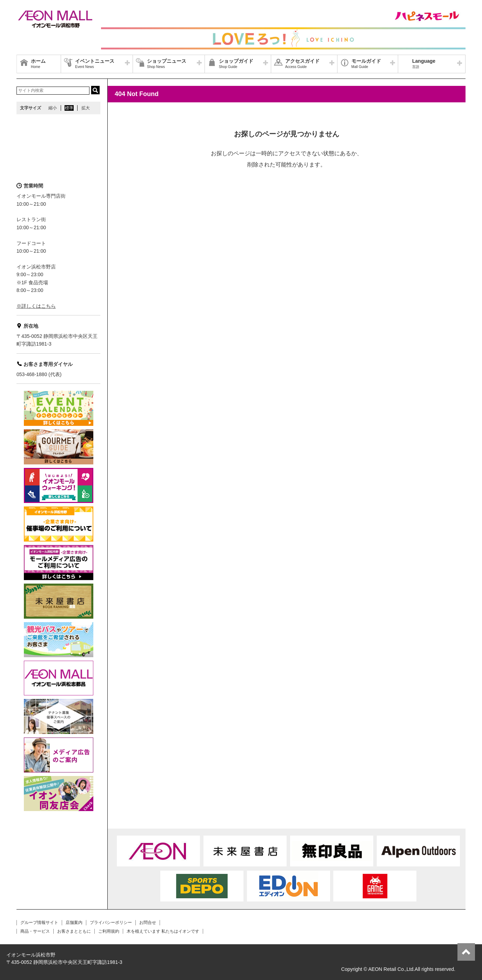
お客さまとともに (74, 931)
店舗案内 (74, 923)
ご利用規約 (109, 931)
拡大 (86, 108)
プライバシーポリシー (111, 923)
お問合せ (148, 923)
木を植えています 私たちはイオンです (163, 931)
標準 (69, 108)
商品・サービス (35, 931)
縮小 (53, 108)
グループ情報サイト (39, 923)
